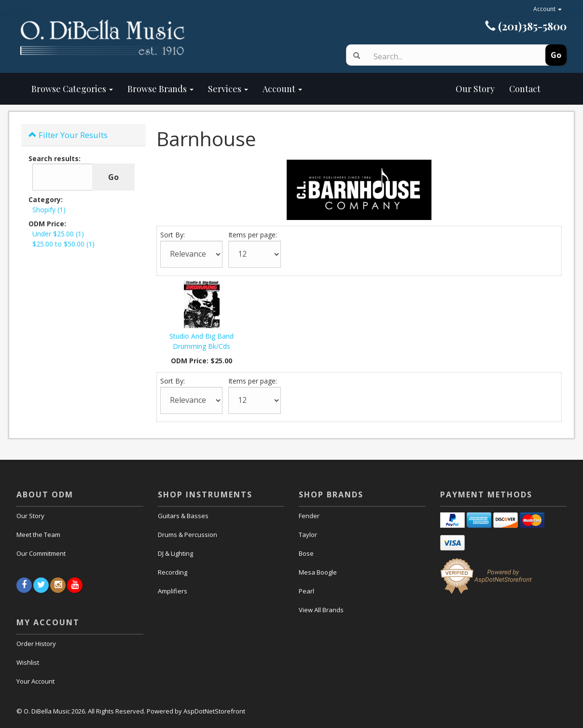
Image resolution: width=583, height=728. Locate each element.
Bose (306, 553)
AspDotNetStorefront (214, 711)
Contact (525, 89)
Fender (309, 516)
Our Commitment (41, 553)
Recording (173, 572)
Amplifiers (173, 591)
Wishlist (28, 662)
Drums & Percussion (187, 535)
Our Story (406, 89)
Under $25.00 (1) (58, 234)
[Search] (447, 56)
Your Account (35, 681)
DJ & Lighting (175, 553)
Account (548, 9)
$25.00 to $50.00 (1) (63, 244)
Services (228, 89)
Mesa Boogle (318, 572)
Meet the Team (38, 535)
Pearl (306, 591)
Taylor (308, 535)
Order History (36, 644)
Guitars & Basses (183, 516)
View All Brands (321, 610)
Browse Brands (160, 89)
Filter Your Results (68, 135)
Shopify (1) (49, 210)
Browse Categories (72, 89)
